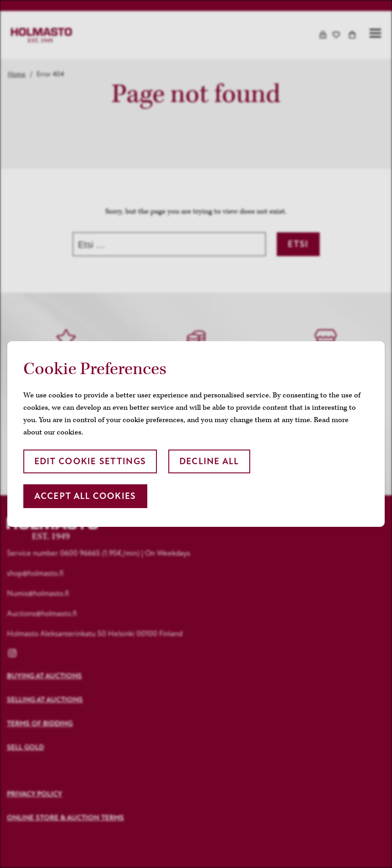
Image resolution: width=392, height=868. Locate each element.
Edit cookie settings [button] (90, 461)
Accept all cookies (85, 496)
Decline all (209, 461)
